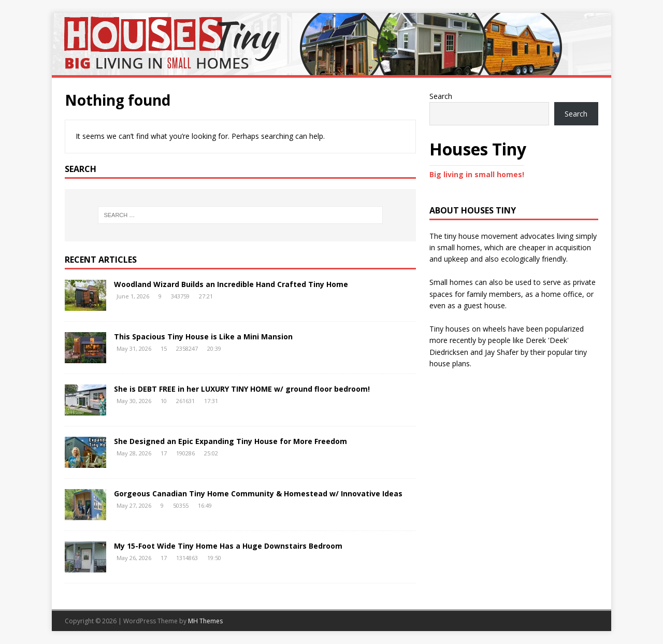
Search (441, 96)
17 (164, 453)
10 (164, 401)
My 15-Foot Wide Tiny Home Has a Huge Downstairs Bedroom (228, 546)
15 (164, 348)
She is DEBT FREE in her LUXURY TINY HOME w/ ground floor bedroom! (242, 389)
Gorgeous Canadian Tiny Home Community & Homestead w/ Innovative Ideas (258, 493)
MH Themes (205, 621)
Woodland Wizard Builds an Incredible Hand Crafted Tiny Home (231, 284)
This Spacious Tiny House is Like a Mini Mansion (203, 337)
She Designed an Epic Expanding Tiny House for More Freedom (230, 441)
